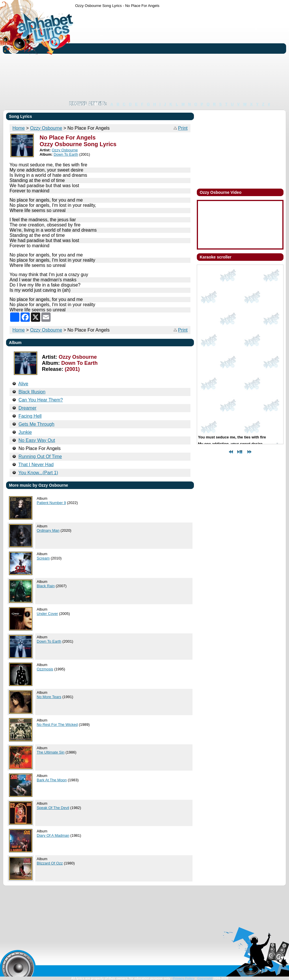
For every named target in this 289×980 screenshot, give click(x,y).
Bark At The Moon (52, 780)
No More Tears (49, 697)
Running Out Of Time (40, 456)
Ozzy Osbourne (46, 128)
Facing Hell (30, 416)
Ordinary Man (48, 530)
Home (19, 128)
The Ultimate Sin (51, 752)
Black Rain (46, 586)
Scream (43, 558)
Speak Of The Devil (53, 808)
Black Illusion (32, 392)
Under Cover (47, 614)
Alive (23, 384)
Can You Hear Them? (41, 400)
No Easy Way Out (37, 440)
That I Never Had (36, 465)
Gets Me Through (36, 424)
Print (183, 128)
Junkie (25, 432)
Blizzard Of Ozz (50, 863)
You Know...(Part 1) (38, 473)
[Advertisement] (150, 54)
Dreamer (27, 408)
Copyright (205, 978)
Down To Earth (66, 154)
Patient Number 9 (51, 503)
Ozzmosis (45, 669)
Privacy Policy (184, 978)
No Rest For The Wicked (57, 725)
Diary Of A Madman (53, 835)
